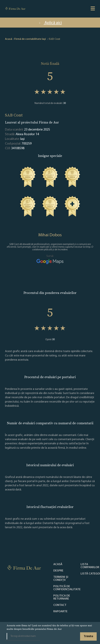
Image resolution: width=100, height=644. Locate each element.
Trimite (88, 636)
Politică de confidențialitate (67, 588)
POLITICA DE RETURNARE (62, 597)
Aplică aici (50, 23)
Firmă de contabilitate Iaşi (30, 39)
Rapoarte (60, 612)
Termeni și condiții (61, 579)
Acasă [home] (9, 39)
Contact (60, 605)
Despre (58, 571)
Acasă (58, 564)
